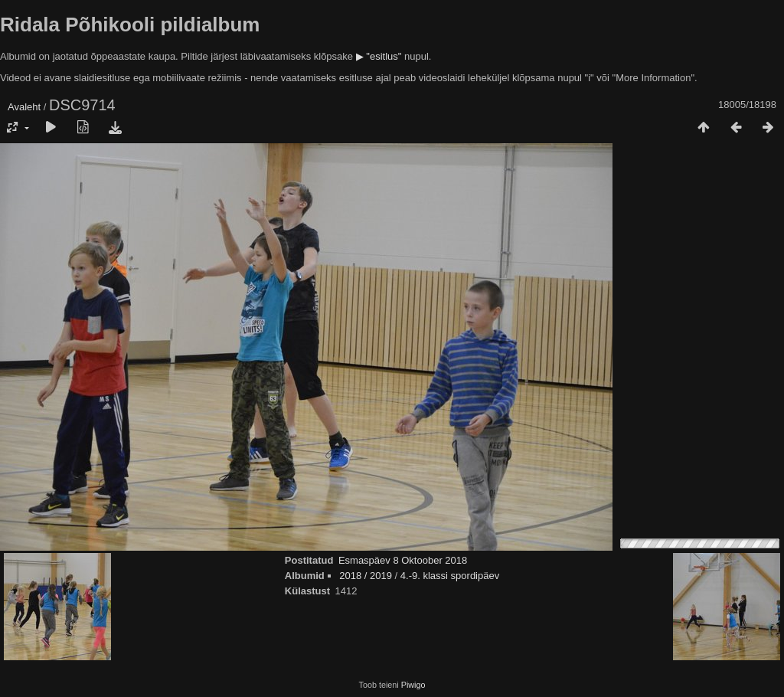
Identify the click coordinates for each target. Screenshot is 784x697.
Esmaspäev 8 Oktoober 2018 (403, 560)
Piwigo (413, 685)
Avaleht (24, 107)
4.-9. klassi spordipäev (450, 576)
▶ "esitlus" (379, 56)
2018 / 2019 (366, 576)
